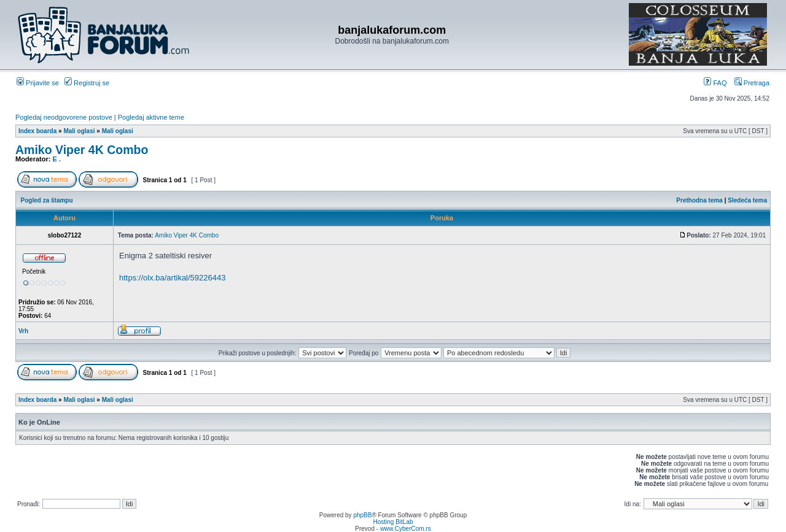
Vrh (23, 331)
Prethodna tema (699, 200)
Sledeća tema (747, 200)
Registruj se (87, 83)
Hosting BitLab (393, 522)
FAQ (715, 83)
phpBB (362, 515)
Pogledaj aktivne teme (151, 117)
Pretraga (752, 83)
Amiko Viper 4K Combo (82, 150)
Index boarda (37, 131)
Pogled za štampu (47, 200)
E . (57, 159)
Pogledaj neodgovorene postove (64, 117)
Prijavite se (38, 83)
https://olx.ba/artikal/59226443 (172, 278)
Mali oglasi (79, 131)
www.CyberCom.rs (406, 529)
